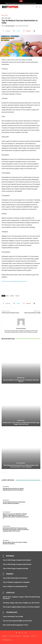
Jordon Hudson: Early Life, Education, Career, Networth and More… (14, 503)
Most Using (7, 18)
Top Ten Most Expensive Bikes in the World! (17, 621)
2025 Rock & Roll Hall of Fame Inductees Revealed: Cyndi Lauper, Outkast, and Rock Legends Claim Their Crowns (16, 530)
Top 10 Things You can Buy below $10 (15, 587)
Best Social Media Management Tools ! (16, 625)
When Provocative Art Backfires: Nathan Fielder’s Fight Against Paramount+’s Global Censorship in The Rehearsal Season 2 (16, 516)
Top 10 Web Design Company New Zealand (17, 560)
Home (3, 15)
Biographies (21, 378)
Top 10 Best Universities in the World (15, 578)
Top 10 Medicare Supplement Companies (16, 582)
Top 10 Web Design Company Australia (15, 569)
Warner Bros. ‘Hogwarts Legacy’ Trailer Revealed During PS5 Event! (21, 598)
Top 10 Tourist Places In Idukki (32, 313)
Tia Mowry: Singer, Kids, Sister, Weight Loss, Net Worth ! (21, 603)
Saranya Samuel (10, 26)
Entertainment (21, 463)
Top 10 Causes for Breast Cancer (10, 313)
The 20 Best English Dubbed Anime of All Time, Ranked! (21, 607)
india (7, 296)
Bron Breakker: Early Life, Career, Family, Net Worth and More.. (15, 543)
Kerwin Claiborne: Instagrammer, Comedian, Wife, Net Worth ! (21, 381)
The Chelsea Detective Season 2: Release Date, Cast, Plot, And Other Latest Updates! (21, 466)
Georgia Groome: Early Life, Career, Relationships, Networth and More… (21, 3)
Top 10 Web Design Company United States (17, 564)
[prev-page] (3, 472)
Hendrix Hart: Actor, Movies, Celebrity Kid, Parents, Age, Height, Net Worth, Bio (21, 423)
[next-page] (5, 472)
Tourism (17, 296)
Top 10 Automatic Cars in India (13, 617)
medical (12, 296)
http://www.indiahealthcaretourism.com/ (14, 281)
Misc (6, 15)
